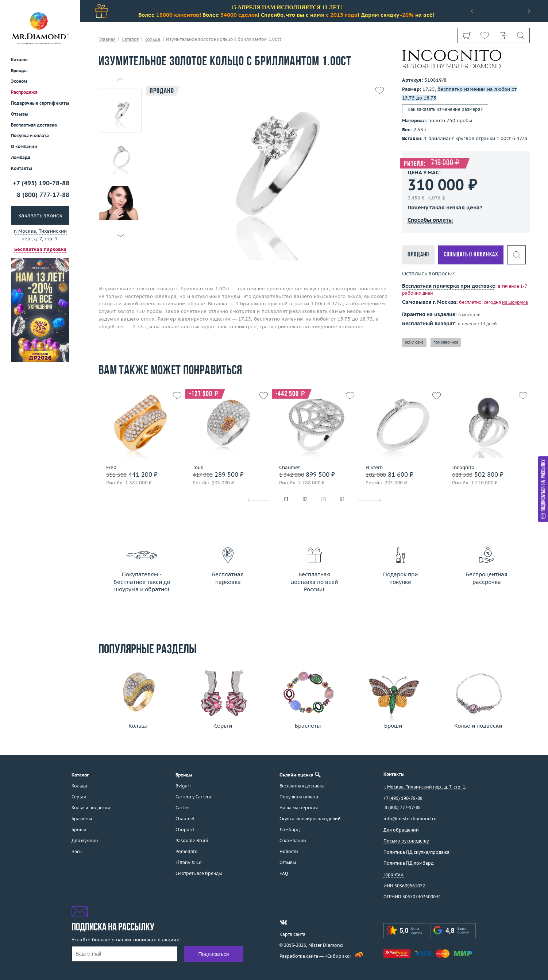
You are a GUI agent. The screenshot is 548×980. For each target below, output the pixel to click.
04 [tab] (342, 500)
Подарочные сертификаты (40, 103)
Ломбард (21, 157)
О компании (24, 146)
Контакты (22, 168)
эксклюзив (414, 342)
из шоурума (515, 302)
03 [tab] (324, 500)
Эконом (19, 81)
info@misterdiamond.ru (410, 819)
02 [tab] (305, 500)
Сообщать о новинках (471, 255)
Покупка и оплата (30, 135)
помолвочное (446, 342)
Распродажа (24, 92)
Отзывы (20, 114)
